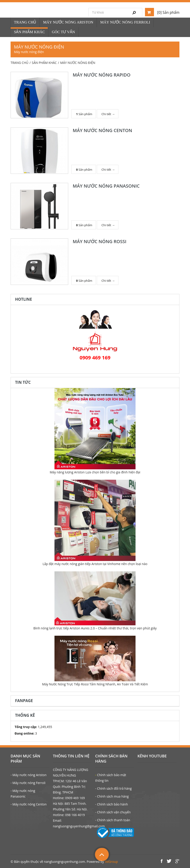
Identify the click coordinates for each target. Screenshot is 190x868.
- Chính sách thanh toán (113, 820)
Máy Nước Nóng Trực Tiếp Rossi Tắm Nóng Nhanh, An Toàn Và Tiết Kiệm (95, 684)
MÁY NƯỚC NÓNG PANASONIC (106, 186)
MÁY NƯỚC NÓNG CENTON (102, 130)
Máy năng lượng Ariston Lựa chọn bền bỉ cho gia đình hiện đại (95, 472)
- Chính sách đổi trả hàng (113, 788)
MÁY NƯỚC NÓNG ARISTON (68, 22)
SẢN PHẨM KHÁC (29, 32)
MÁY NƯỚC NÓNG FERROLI (125, 22)
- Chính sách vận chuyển (113, 812)
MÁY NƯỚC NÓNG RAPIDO (102, 75)
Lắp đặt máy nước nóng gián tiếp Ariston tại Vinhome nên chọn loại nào (95, 564)
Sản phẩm (84, 114)
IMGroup (111, 862)
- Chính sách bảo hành (112, 804)
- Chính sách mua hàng (112, 796)
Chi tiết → (108, 114)
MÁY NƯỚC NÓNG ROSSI (100, 241)
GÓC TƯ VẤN (63, 32)
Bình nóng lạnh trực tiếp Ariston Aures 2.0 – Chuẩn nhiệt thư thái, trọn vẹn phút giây (95, 628)
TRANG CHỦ (25, 22)
